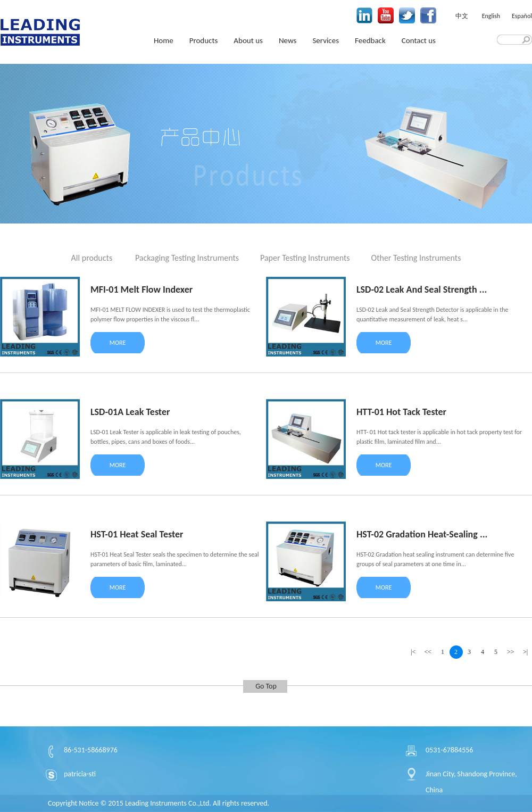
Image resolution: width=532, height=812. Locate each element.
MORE (118, 343)
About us (248, 40)
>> (511, 652)
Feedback (370, 40)
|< (413, 652)
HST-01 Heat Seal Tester (137, 534)
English (491, 16)
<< (428, 652)
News (288, 40)
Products (204, 40)
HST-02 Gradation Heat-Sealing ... (422, 534)
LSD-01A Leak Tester (130, 412)
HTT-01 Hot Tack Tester (401, 412)
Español (522, 16)
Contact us (419, 40)
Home (164, 40)
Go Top (266, 686)
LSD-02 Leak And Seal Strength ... (422, 289)
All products (92, 258)
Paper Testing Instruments (305, 258)
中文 (462, 16)
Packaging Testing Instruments (187, 258)
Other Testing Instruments (416, 258)
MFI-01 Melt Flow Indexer (142, 289)
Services (326, 40)
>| (525, 652)
